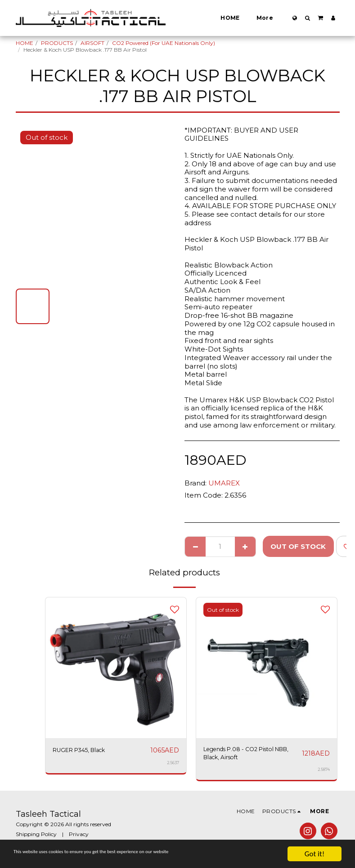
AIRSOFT (92, 43)
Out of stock (298, 546)
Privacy (79, 838)
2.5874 (324, 773)
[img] (116, 668)
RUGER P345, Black (86, 750)
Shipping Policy (36, 838)
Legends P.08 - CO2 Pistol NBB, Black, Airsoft (247, 755)
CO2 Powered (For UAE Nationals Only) (164, 43)
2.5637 (173, 763)
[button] (307, 18)
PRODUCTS (57, 43)
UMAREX (224, 483)
